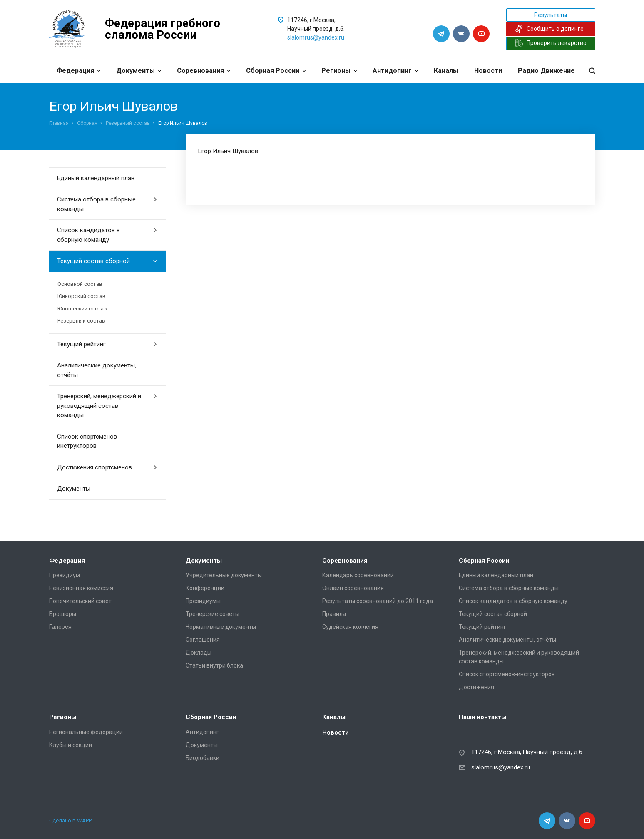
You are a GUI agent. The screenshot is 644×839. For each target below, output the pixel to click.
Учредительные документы (224, 575)
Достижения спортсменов (107, 467)
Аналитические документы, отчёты (97, 370)
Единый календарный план (96, 178)
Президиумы (203, 601)
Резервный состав (128, 123)
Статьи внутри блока (214, 665)
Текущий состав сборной (107, 261)
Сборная (87, 123)
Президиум (65, 575)
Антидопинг (395, 71)
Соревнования (204, 71)
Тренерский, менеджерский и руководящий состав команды (107, 406)
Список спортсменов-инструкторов (88, 441)
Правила (334, 614)
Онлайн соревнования (353, 588)
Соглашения (203, 640)
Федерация (78, 71)
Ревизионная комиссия (81, 588)
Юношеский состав (82, 309)
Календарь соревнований (358, 575)
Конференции (205, 588)
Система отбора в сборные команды (107, 204)
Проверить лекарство (551, 43)
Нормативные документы (221, 627)
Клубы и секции (71, 745)
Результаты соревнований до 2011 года (378, 601)
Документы (139, 71)
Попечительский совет (80, 601)
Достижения (476, 687)
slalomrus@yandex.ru (316, 37)
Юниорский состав (82, 296)
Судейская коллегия (350, 627)
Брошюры (63, 614)
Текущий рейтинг (107, 344)
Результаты (551, 15)
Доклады (199, 653)
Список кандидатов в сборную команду (107, 235)
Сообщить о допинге (549, 29)
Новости (488, 71)
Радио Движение (546, 71)
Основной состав (80, 284)
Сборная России (276, 71)
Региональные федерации (86, 732)
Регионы (339, 71)
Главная (59, 123)
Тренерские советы (213, 614)
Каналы (446, 71)
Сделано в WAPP (70, 820)
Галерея (60, 627)
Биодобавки (203, 758)
